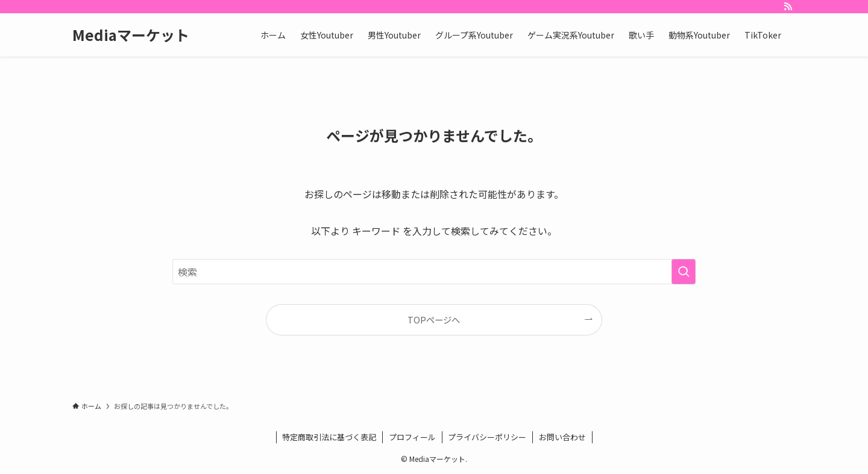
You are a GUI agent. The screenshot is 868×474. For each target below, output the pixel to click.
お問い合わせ (562, 437)
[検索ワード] (434, 272)
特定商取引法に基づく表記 (329, 437)
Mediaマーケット (131, 35)
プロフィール (412, 437)
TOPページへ (434, 320)
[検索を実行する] (684, 272)
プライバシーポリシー (487, 437)
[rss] (788, 7)
